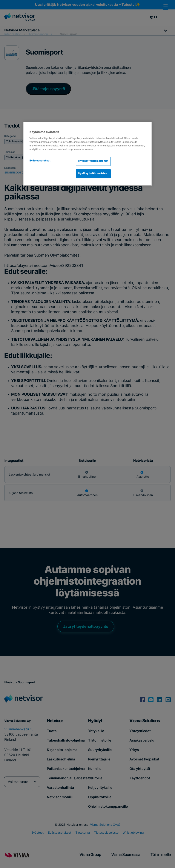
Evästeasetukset (40, 161)
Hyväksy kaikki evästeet (93, 174)
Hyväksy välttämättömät (93, 161)
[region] (87, 154)
